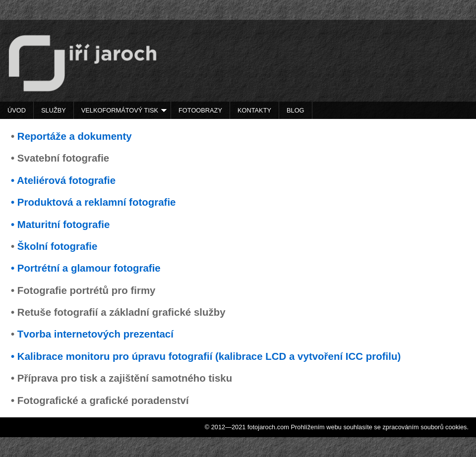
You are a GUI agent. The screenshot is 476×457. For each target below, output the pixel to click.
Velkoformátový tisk (124, 110)
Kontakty (254, 110)
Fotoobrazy (200, 110)
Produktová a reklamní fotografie (97, 202)
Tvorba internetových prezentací (95, 334)
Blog (296, 110)
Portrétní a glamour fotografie (89, 268)
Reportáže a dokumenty (75, 136)
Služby (54, 110)
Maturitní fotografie (63, 224)
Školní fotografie (57, 246)
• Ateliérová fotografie (63, 180)
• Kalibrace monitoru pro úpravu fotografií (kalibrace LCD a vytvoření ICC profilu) (206, 356)
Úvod (17, 110)
